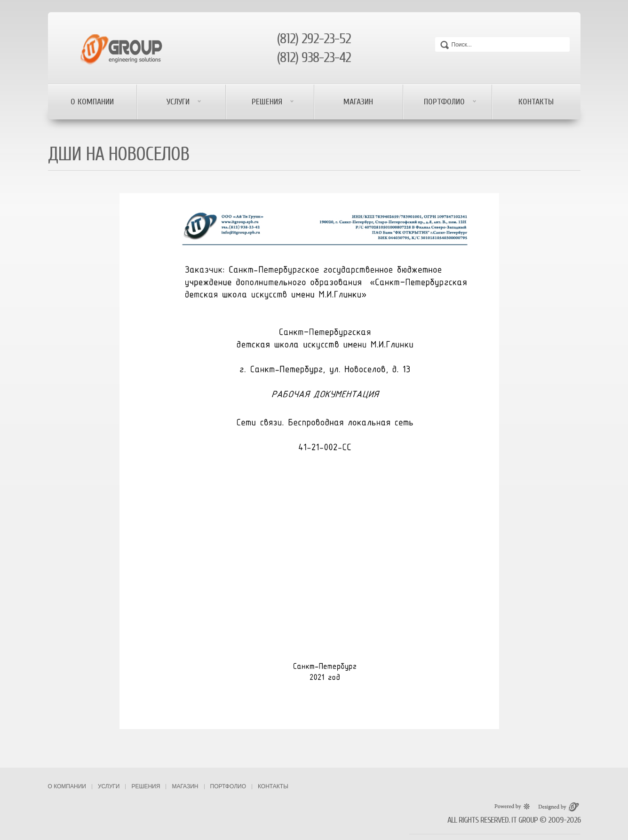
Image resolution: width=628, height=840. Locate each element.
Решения (268, 102)
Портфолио (445, 102)
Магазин (358, 102)
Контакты (536, 102)
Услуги (179, 102)
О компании (92, 102)
